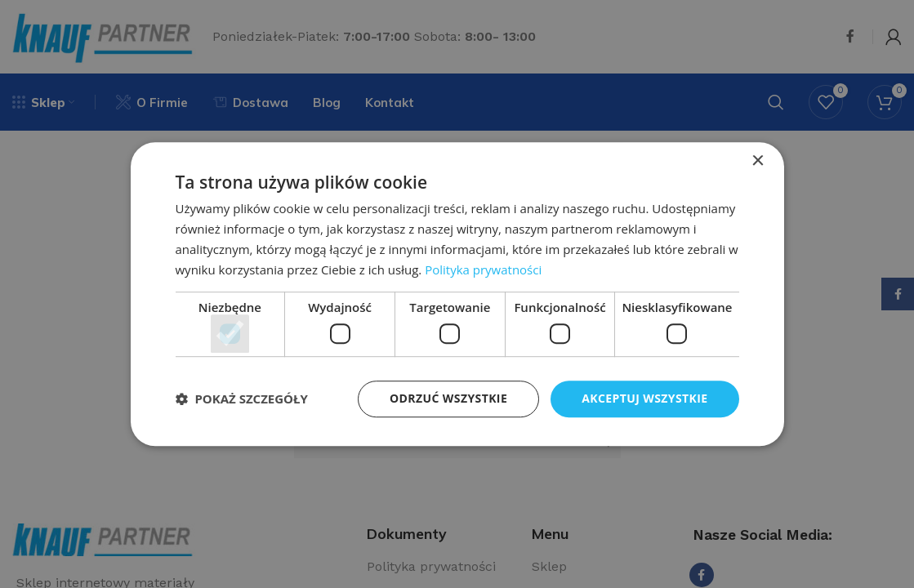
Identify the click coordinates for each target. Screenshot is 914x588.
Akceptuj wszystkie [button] (644, 398)
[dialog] (457, 294)
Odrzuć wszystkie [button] (448, 398)
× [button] (758, 161)
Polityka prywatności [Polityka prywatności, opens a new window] (483, 269)
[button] (242, 399)
